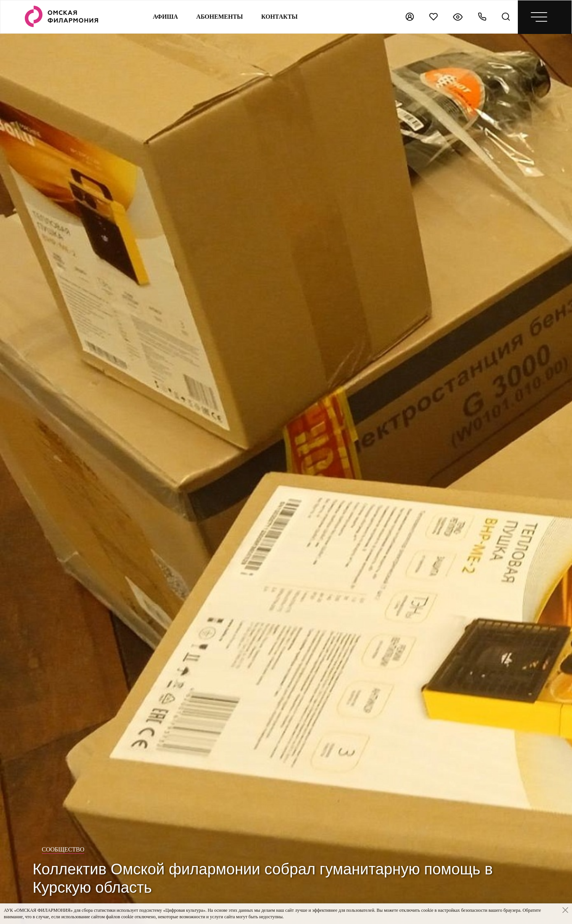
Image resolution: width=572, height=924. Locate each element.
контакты (280, 17)
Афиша (165, 17)
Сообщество (63, 849)
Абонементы (219, 17)
